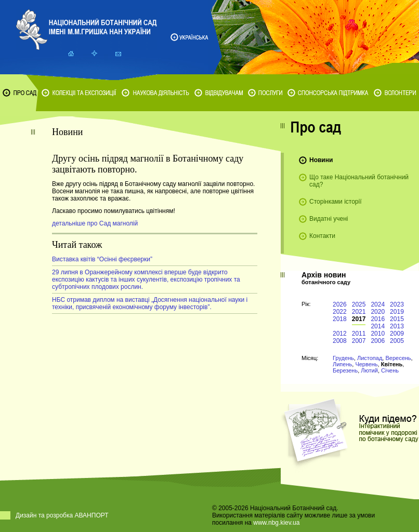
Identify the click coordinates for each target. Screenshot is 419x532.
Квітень (392, 364)
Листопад (370, 358)
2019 (397, 312)
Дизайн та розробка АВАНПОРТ (62, 515)
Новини (321, 160)
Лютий (369, 370)
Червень (366, 364)
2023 (397, 304)
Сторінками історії (336, 202)
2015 (397, 319)
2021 (359, 312)
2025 (359, 304)
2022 (340, 312)
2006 (378, 341)
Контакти (322, 236)
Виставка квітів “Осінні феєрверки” (102, 259)
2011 (359, 334)
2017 (359, 319)
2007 (359, 341)
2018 (340, 319)
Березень (345, 370)
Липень (342, 364)
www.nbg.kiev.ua (276, 523)
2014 (378, 326)
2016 (378, 319)
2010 (378, 334)
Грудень (343, 358)
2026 (340, 304)
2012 (340, 334)
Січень (390, 370)
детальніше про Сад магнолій (95, 223)
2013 (397, 326)
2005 (397, 341)
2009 (397, 334)
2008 (340, 341)
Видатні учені (329, 219)
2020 (378, 312)
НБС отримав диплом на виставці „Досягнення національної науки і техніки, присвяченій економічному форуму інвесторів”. (150, 303)
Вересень (398, 358)
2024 (378, 304)
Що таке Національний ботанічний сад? (359, 181)
